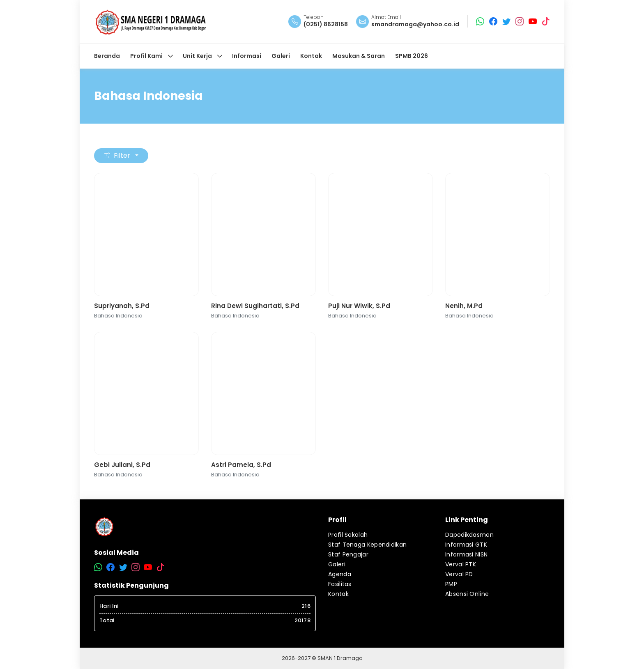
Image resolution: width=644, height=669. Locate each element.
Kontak (338, 594)
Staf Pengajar (348, 554)
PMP (451, 584)
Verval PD (459, 574)
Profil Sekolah (348, 535)
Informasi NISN (466, 554)
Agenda (340, 574)
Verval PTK (461, 564)
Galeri (337, 564)
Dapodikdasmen (469, 535)
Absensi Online (467, 594)
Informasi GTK (466, 545)
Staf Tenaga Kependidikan (367, 545)
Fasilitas (340, 584)
